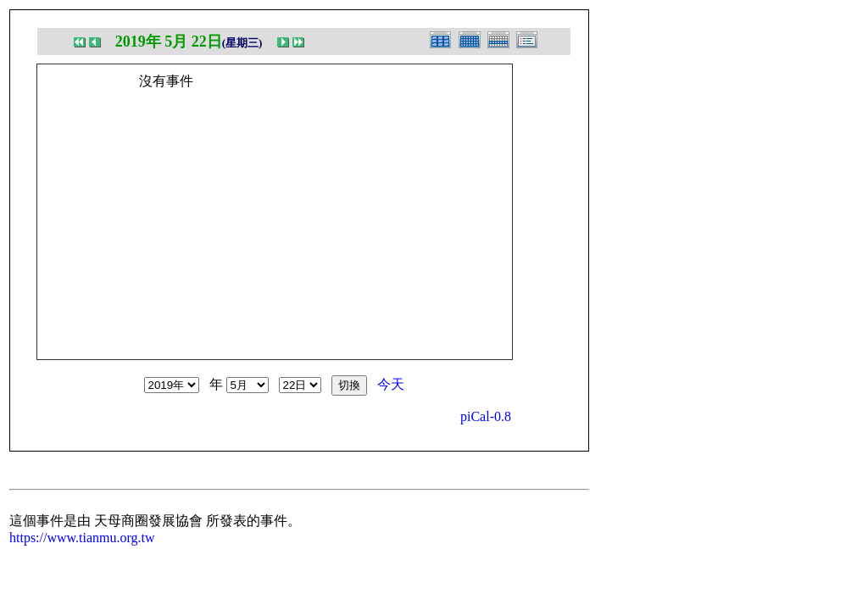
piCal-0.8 (486, 416)
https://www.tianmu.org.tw (82, 538)
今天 (391, 384)
